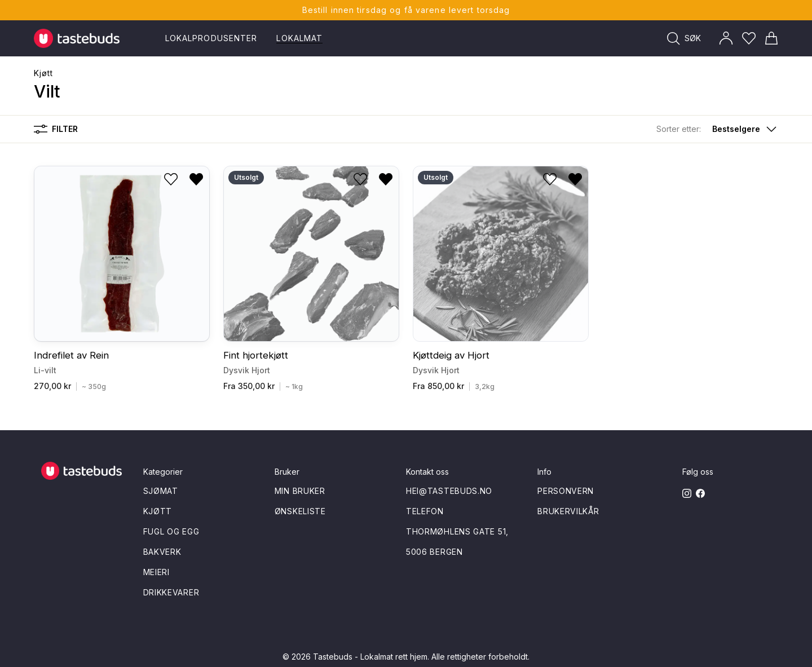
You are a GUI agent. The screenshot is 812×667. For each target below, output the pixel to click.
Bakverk (162, 552)
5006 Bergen (434, 552)
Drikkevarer (171, 592)
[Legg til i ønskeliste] (171, 179)
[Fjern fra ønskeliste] (196, 179)
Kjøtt (44, 73)
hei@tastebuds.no (449, 491)
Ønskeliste (300, 511)
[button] (717, 129)
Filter (56, 129)
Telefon (425, 511)
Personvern (566, 491)
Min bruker (300, 491)
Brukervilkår (568, 511)
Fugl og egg (171, 531)
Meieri (156, 572)
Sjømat (161, 491)
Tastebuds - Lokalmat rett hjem (370, 657)
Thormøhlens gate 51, (457, 531)
